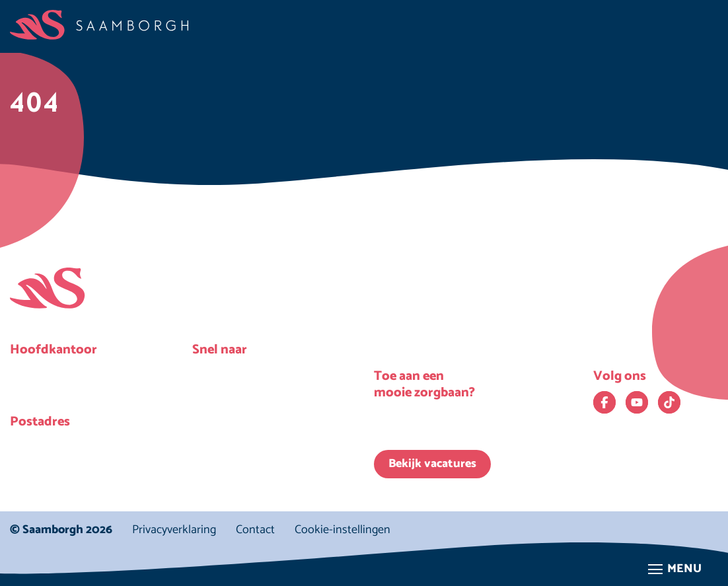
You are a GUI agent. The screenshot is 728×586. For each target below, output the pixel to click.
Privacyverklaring (174, 530)
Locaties (227, 400)
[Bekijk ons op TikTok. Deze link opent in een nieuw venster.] (669, 402)
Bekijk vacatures (432, 464)
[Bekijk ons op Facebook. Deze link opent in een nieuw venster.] (604, 402)
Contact (255, 530)
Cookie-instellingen (343, 530)
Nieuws (225, 374)
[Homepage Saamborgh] (99, 25)
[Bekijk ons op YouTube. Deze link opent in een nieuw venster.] (637, 402)
